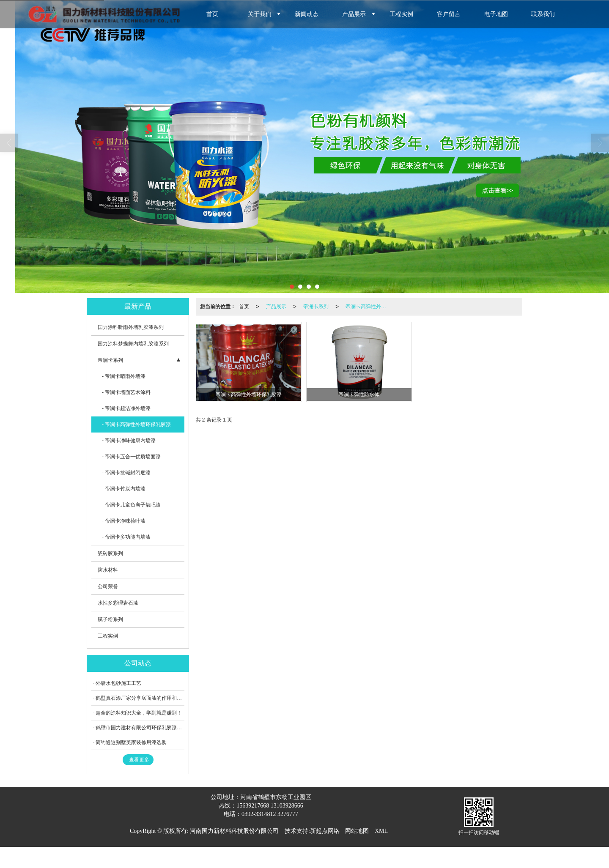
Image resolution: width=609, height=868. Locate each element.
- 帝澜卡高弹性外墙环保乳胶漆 (136, 424)
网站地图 (357, 831)
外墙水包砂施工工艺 (118, 683)
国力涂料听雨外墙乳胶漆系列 (131, 327)
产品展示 (354, 14)
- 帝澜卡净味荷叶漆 (124, 521)
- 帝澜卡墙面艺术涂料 (126, 392)
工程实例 (401, 14)
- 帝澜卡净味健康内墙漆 (129, 441)
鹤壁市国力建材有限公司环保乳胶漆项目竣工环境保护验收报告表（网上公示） (184, 728)
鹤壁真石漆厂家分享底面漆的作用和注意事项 (146, 698)
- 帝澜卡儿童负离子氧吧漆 (131, 505)
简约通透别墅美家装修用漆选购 (131, 742)
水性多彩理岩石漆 (118, 603)
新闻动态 (307, 14)
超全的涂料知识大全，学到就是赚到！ (139, 713)
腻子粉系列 (110, 619)
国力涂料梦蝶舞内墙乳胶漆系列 (133, 344)
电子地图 (496, 14)
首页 (212, 14)
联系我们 (543, 14)
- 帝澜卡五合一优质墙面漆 (131, 457)
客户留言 (449, 14)
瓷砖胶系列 (110, 553)
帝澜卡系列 (316, 307)
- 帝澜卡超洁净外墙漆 (126, 408)
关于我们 (260, 14)
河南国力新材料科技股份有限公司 (234, 831)
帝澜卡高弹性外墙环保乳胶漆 (368, 307)
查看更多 (139, 760)
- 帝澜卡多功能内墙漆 (126, 537)
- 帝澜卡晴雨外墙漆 (124, 376)
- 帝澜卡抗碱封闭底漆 (126, 473)
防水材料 (108, 570)
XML (381, 831)
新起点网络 (325, 831)
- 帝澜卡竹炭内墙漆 (124, 489)
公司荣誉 (108, 586)
